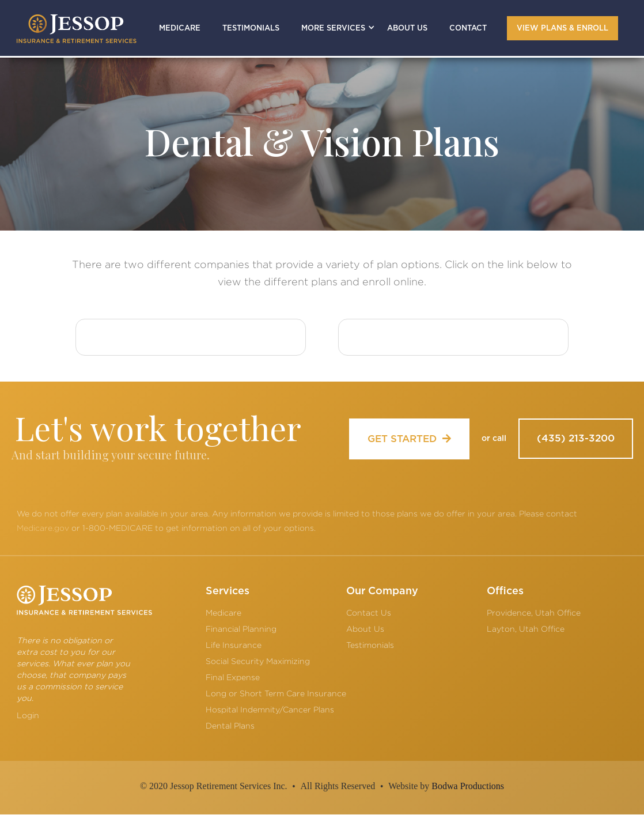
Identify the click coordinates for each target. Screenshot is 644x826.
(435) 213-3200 (576, 438)
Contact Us (369, 612)
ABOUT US (407, 29)
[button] (333, 28)
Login (28, 715)
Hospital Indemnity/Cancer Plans (270, 709)
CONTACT (468, 29)
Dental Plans (230, 725)
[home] (77, 29)
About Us (365, 629)
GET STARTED (409, 439)
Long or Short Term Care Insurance (276, 693)
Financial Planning (241, 629)
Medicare (223, 612)
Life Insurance (234, 645)
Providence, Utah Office (534, 612)
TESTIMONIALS (251, 29)
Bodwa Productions (468, 786)
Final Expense (233, 677)
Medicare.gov (43, 528)
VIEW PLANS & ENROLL (562, 29)
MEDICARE (180, 29)
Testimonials (370, 645)
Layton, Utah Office (526, 629)
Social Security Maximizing (258, 661)
